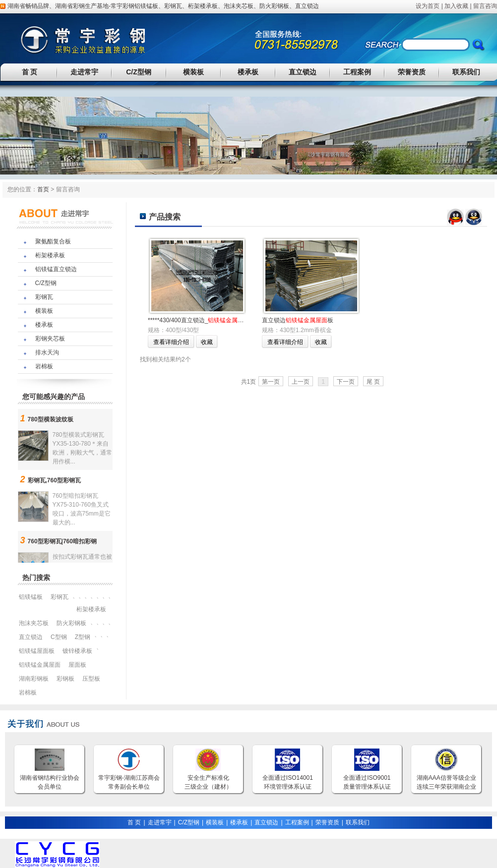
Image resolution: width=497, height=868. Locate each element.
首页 (43, 189)
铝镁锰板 (146, 6)
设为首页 (428, 6)
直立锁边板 (298, 320)
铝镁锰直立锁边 (56, 269)
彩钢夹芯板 (50, 339)
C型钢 (59, 637)
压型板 (91, 679)
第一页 (271, 382)
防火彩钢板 (274, 6)
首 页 (30, 72)
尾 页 (373, 382)
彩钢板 (65, 679)
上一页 (301, 382)
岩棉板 (44, 366)
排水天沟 (47, 352)
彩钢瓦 (173, 6)
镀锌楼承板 (77, 651)
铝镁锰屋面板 (37, 651)
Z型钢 (83, 637)
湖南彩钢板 (34, 679)
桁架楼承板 (203, 6)
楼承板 (248, 72)
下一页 (346, 382)
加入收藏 (456, 6)
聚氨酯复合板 (53, 241)
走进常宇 (84, 72)
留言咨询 (485, 6)
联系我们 (466, 72)
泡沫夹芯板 (239, 6)
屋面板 (77, 665)
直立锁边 (307, 6)
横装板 (193, 72)
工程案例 (357, 72)
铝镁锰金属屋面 (40, 665)
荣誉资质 (412, 72)
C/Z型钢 (139, 72)
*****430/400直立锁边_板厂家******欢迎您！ (226, 320)
